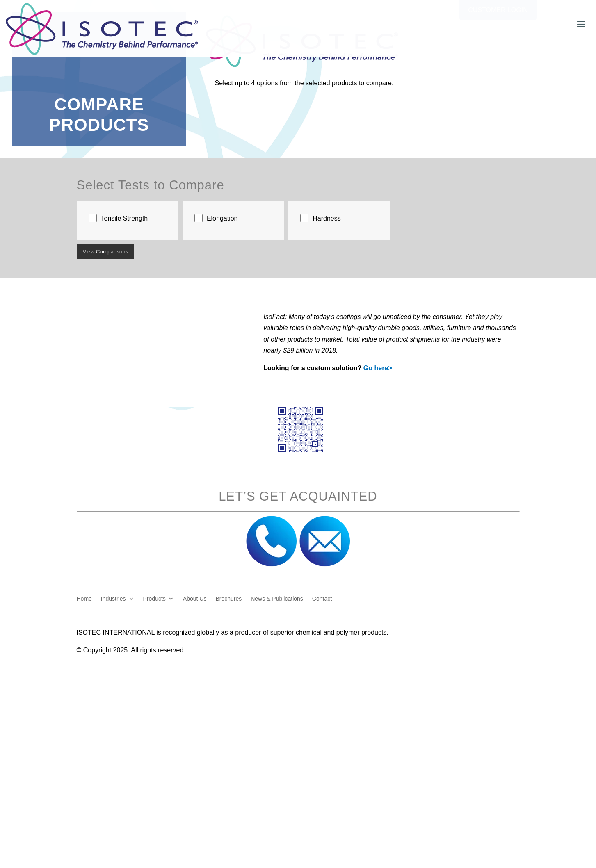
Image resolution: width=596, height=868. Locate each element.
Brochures (228, 599)
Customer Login (498, 10)
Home (84, 599)
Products (154, 599)
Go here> (378, 368)
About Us (195, 599)
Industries (113, 599)
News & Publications (277, 599)
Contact (322, 599)
